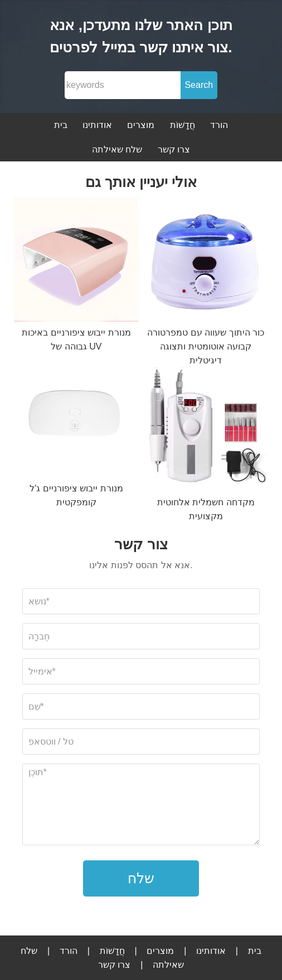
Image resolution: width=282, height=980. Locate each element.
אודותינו (97, 125)
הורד (219, 125)
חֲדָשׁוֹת (183, 125)
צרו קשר (174, 149)
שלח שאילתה (117, 149)
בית (61, 125)
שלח (141, 878)
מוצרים (141, 125)
